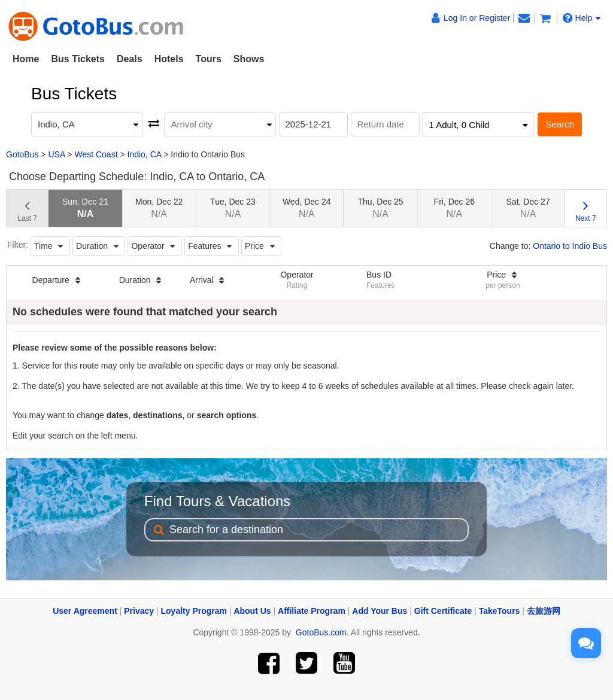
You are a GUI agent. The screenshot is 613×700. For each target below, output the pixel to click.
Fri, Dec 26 (454, 208)
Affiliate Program (312, 611)
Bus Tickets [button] (78, 59)
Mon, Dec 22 (159, 208)
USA (56, 154)
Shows (249, 59)
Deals (130, 59)
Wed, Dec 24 (307, 208)
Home (26, 59)
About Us (252, 611)
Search (560, 124)
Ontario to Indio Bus (570, 246)
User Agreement (85, 611)
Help (582, 18)
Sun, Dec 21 (85, 208)
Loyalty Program (194, 611)
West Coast (96, 154)
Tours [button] (209, 59)
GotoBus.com (321, 632)
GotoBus (22, 154)
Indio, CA (145, 154)
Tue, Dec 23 (233, 208)
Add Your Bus (380, 611)
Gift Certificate (443, 611)
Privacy (139, 611)
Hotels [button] (169, 59)
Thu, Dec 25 (380, 208)
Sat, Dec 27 (528, 208)
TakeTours (500, 611)
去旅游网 (544, 611)
